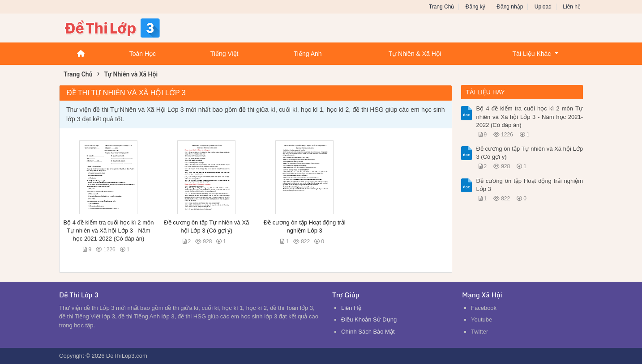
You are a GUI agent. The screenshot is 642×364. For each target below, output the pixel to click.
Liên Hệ (351, 308)
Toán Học (143, 54)
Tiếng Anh (308, 54)
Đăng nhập (510, 7)
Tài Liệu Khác (532, 54)
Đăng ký (475, 7)
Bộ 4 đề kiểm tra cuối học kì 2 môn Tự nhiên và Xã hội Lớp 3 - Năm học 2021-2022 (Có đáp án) (108, 231)
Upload (543, 7)
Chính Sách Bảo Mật (368, 332)
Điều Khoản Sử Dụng (369, 320)
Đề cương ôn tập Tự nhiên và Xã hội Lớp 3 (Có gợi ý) (530, 153)
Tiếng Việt (225, 54)
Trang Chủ (442, 7)
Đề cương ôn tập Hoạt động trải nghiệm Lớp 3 (530, 185)
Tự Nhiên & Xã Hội (415, 54)
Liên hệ (572, 7)
